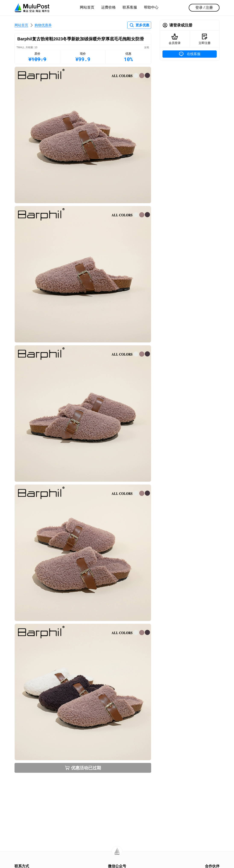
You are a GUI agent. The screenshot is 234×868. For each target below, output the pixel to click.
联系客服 (130, 7)
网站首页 (87, 7)
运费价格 (108, 7)
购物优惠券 (43, 25)
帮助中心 (151, 7)
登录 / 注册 (204, 8)
